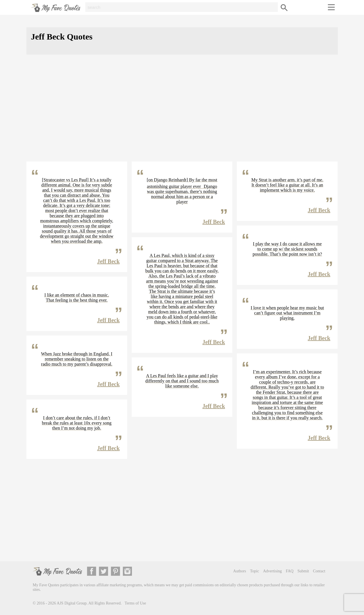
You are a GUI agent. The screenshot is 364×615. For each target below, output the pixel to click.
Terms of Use (135, 603)
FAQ (290, 571)
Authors (240, 571)
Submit (303, 571)
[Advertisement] (182, 113)
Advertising (272, 571)
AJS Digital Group (72, 603)
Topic (255, 571)
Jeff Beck (108, 261)
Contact (319, 571)
